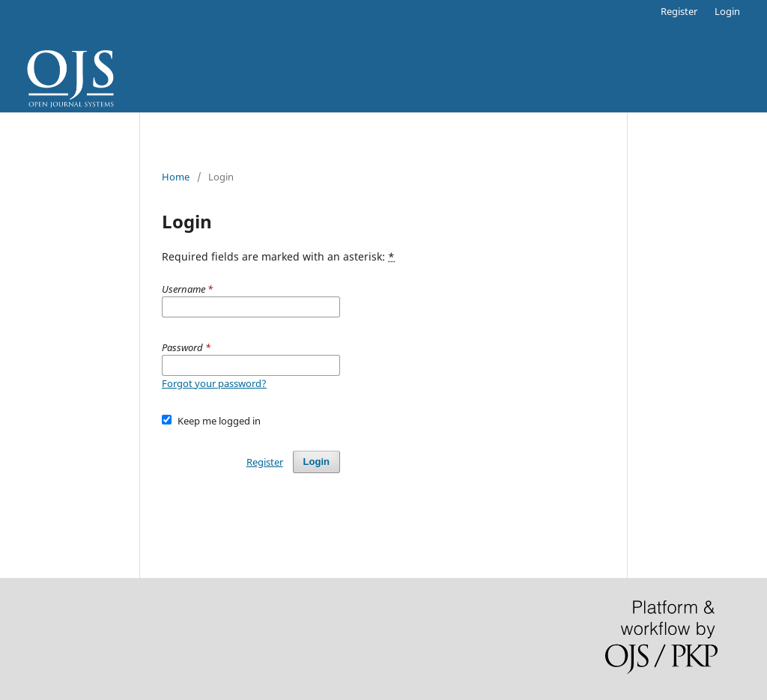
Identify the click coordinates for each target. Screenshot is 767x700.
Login (727, 11)
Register (679, 11)
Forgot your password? (214, 383)
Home (176, 177)
